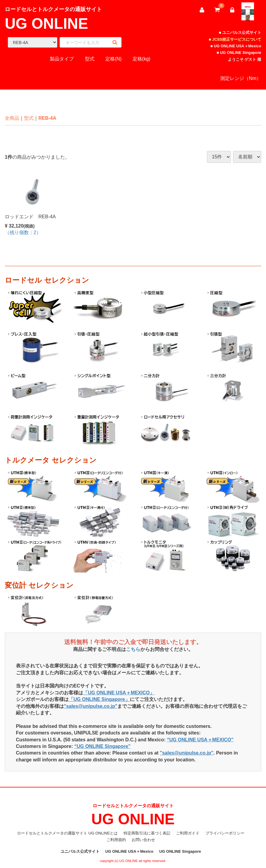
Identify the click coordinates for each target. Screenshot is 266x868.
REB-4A (47, 118)
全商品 (12, 118)
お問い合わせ (143, 840)
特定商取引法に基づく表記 (147, 833)
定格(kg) (142, 59)
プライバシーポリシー (225, 833)
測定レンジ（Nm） (241, 78)
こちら (133, 650)
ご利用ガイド (188, 833)
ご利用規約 (116, 840)
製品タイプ (62, 59)
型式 (90, 59)
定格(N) (113, 59)
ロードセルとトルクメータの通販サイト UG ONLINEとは (67, 833)
